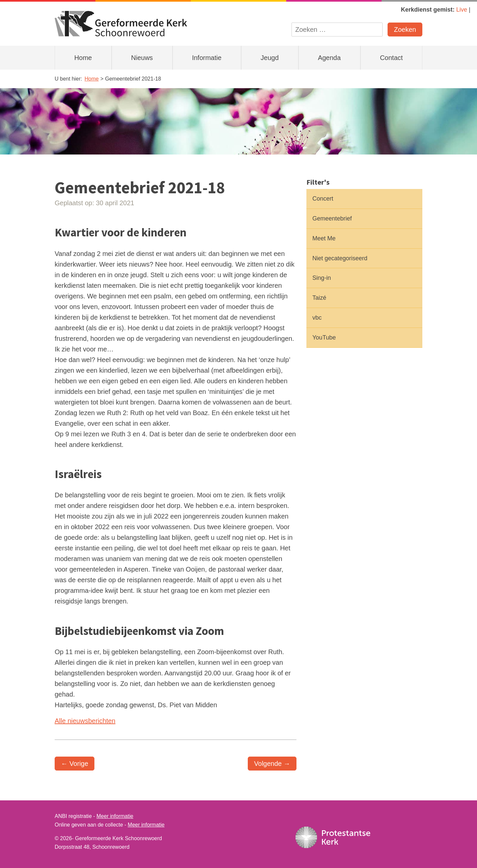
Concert (323, 199)
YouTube (324, 338)
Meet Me (324, 238)
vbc (317, 318)
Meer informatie (115, 816)
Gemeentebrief (332, 218)
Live (462, 10)
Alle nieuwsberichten (85, 721)
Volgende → (272, 764)
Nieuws (142, 58)
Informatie (207, 58)
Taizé (319, 298)
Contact (391, 58)
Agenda (329, 58)
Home (83, 58)
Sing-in (322, 278)
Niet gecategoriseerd (340, 258)
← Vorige (75, 764)
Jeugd (270, 58)
